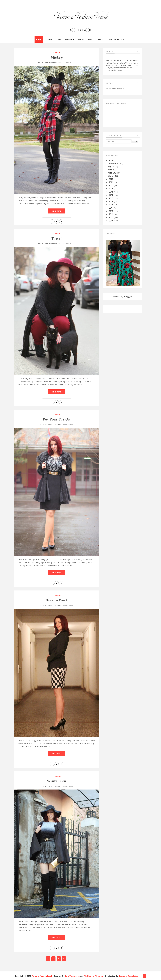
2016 (111, 201)
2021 (111, 185)
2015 (111, 205)
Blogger (128, 296)
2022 (111, 182)
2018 (111, 195)
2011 (111, 217)
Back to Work (57, 600)
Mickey (57, 57)
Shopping (69, 39)
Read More (57, 211)
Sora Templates (72, 976)
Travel (59, 39)
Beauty (81, 39)
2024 (111, 160)
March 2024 (114, 176)
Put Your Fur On (57, 419)
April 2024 (113, 173)
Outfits (48, 39)
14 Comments (68, 62)
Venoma (58, 53)
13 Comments (68, 243)
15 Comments (68, 424)
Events (91, 39)
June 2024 (113, 170)
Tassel (57, 238)
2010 (111, 221)
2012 (111, 214)
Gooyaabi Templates (128, 976)
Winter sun (57, 781)
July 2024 (112, 167)
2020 (111, 189)
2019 (111, 192)
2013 (111, 211)
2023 (111, 179)
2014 (111, 208)
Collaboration (117, 39)
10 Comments (68, 605)
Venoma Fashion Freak (42, 976)
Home (39, 39)
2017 (111, 198)
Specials (102, 39)
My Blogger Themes (93, 976)
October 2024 (115, 164)
